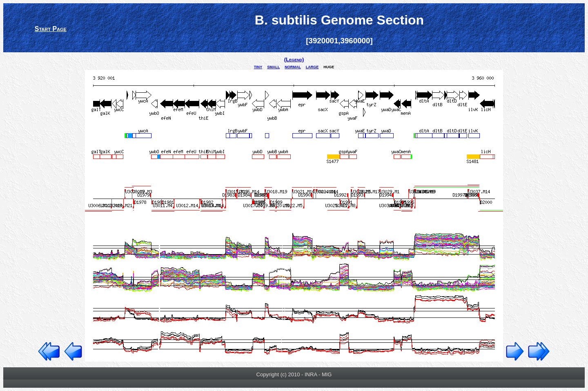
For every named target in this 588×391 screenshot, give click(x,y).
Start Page (51, 29)
